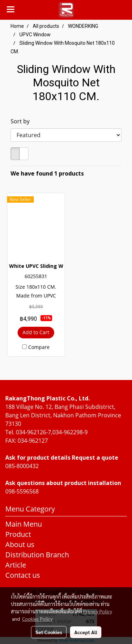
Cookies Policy (37, 619)
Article (16, 565)
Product (18, 534)
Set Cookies (49, 632)
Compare (39, 347)
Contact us (23, 575)
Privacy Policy (98, 611)
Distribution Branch (37, 555)
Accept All (86, 632)
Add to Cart (36, 332)
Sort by (22, 121)
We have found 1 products (47, 173)
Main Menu (24, 524)
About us (20, 544)
